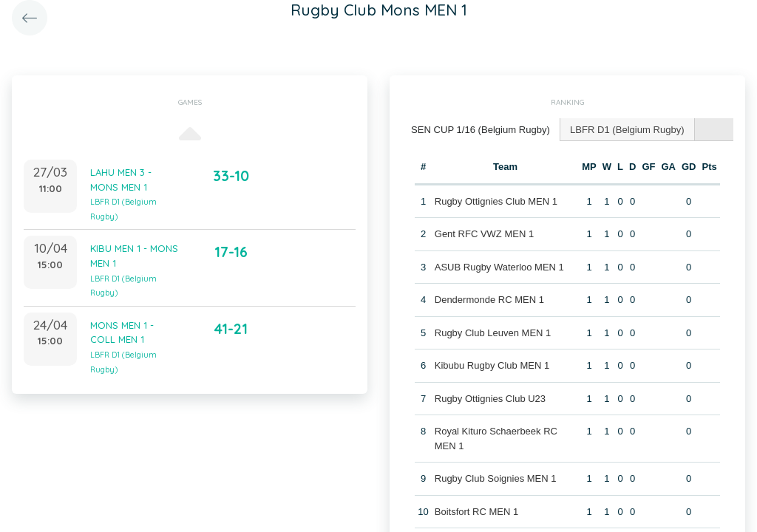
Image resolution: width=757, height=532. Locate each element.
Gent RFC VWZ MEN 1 (484, 234)
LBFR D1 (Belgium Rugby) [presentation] (626, 129)
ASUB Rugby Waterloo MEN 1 (499, 266)
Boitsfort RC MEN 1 (476, 511)
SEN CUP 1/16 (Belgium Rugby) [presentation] (480, 129)
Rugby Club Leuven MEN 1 (493, 332)
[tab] (481, 130)
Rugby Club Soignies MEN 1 (496, 478)
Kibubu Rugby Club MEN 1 (492, 365)
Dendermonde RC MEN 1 (489, 300)
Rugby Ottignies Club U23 (490, 398)
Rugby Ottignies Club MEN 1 (496, 201)
